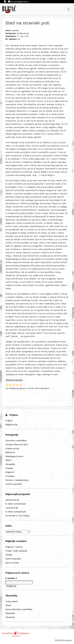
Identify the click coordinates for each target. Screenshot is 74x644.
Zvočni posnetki (14, 484)
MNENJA (10, 452)
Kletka (9, 555)
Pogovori (10, 472)
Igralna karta (12, 500)
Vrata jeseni (12, 601)
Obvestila (10, 464)
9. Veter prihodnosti (16, 504)
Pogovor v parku (14, 547)
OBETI (9, 460)
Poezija (9, 468)
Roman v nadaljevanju (17, 480)
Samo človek (12, 563)
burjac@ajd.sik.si (18, 2)
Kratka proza (23, 33)
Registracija (11, 425)
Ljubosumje (12, 508)
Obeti (8, 605)
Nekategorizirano (14, 456)
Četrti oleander (13, 559)
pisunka (15, 30)
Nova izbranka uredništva (19, 609)
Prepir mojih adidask (16, 551)
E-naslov (11, 578)
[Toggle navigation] (68, 9)
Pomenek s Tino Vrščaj (17, 516)
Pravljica (10, 476)
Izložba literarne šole (17, 444)
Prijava (9, 421)
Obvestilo (10, 613)
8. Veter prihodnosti (16, 512)
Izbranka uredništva (16, 440)
